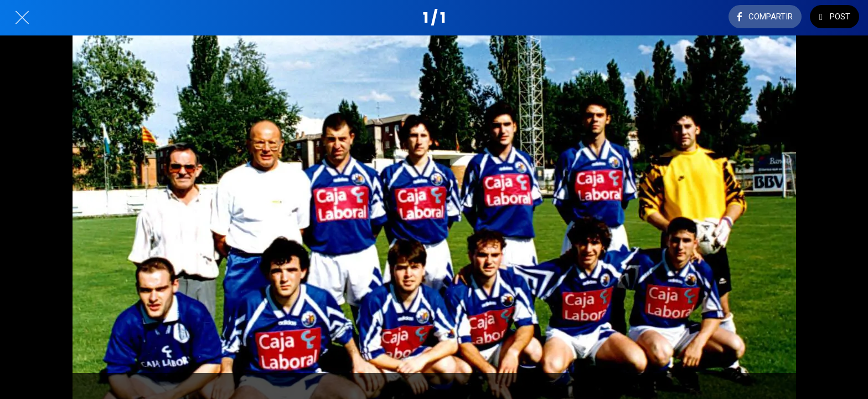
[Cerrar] (22, 18)
